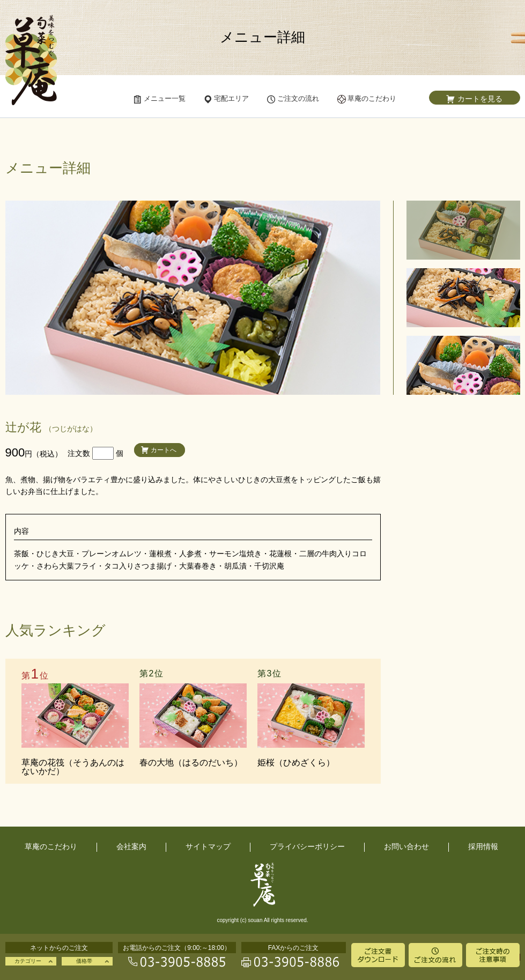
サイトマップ (208, 846)
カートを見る (480, 99)
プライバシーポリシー (307, 846)
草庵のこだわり (51, 846)
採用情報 (483, 846)
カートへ (164, 450)
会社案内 (131, 846)
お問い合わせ (406, 846)
